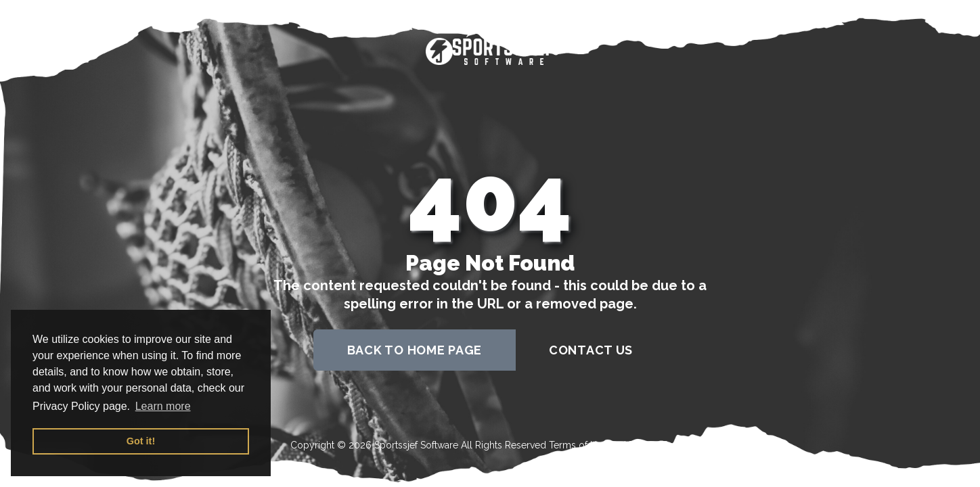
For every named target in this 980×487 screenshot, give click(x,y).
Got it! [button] (141, 441)
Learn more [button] (163, 406)
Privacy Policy (659, 445)
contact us (591, 350)
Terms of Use (578, 445)
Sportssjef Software (416, 445)
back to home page (415, 350)
